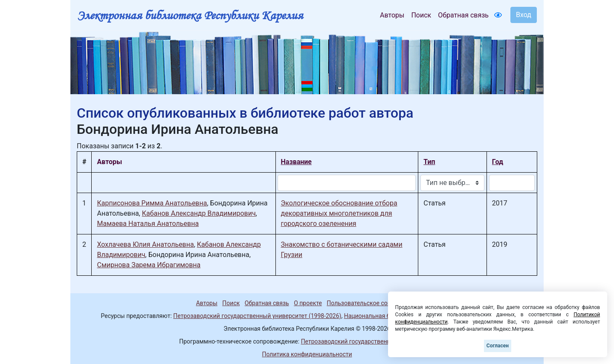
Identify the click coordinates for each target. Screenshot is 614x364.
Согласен (498, 346)
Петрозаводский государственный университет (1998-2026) (257, 316)
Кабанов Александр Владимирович (199, 213)
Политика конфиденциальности (307, 354)
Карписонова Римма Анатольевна (152, 203)
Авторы (392, 15)
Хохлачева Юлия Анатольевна (145, 244)
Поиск (421, 15)
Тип (429, 162)
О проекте (308, 303)
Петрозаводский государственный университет (368, 341)
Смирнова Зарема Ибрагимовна (149, 265)
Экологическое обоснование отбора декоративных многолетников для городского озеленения (339, 213)
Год (498, 162)
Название (296, 162)
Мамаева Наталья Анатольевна (148, 224)
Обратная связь (463, 15)
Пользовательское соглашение (371, 303)
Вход (524, 15)
